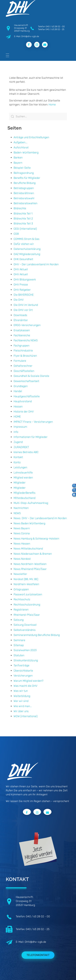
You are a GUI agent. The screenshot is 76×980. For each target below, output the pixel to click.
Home (52, 105)
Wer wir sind (21, 701)
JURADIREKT (21, 447)
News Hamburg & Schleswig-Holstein (36, 539)
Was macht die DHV (25, 686)
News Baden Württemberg (29, 523)
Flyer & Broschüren (25, 356)
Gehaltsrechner (23, 366)
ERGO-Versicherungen (27, 325)
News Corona (22, 533)
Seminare (19, 640)
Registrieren (21, 610)
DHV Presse (21, 285)
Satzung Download (25, 625)
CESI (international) (25, 229)
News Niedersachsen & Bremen (33, 554)
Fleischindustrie (23, 351)
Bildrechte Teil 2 (23, 219)
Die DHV (19, 300)
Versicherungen (23, 676)
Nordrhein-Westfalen (26, 584)
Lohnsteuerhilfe (23, 473)
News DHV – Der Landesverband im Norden (40, 518)
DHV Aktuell (21, 269)
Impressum (20, 427)
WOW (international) (26, 716)
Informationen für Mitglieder (31, 437)
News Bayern (22, 528)
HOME (17, 417)
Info (16, 432)
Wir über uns (21, 711)
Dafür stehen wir (24, 244)
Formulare (20, 361)
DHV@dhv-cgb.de (35, 942)
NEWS (17, 513)
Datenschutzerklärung (27, 249)
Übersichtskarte (23, 671)
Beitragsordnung (24, 173)
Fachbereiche (22, 335)
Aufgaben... (20, 142)
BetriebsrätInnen (24, 193)
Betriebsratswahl (24, 198)
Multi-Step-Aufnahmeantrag (31, 503)
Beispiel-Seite (22, 168)
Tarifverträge (21, 665)
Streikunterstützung (26, 660)
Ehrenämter (21, 320)
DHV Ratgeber (22, 290)
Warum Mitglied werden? (28, 681)
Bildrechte (20, 208)
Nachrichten (21, 508)
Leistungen (20, 467)
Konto (17, 462)
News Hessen (22, 544)
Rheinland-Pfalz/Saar (27, 615)
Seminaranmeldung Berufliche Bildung (37, 635)
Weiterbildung (22, 696)
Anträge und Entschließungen (31, 137)
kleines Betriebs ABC (26, 452)
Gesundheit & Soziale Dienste (31, 376)
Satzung (19, 620)
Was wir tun (21, 691)
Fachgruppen (21, 346)
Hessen (18, 407)
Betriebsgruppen (24, 188)
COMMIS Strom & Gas (26, 239)
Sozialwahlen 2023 (25, 650)
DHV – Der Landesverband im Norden (36, 264)
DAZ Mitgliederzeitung (27, 254)
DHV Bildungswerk (25, 280)
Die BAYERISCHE (24, 295)
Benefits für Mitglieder (27, 178)
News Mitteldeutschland (28, 549)
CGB (16, 234)
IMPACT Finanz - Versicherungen (33, 422)
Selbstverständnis (25, 630)
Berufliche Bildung (25, 183)
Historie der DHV (24, 412)
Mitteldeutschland (24, 498)
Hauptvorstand (23, 401)
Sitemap (19, 645)
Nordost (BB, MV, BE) (26, 579)
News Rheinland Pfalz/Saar (30, 569)
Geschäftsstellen (24, 371)
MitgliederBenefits (24, 493)
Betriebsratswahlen (25, 203)
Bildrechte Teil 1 (23, 213)
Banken (18, 158)
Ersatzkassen (22, 330)
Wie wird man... (23, 706)
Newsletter (20, 574)
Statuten (19, 655)
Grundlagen (21, 386)
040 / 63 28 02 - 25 (55, 29)
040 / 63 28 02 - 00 (55, 26)
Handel (18, 391)
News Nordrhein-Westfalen (30, 564)
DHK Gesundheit (23, 259)
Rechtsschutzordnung (27, 605)
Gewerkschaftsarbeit (26, 381)
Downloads (20, 315)
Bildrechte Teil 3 (23, 224)
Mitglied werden (23, 478)
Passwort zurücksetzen (28, 594)
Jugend (18, 442)
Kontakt (18, 457)
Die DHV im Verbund (26, 305)
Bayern (18, 163)
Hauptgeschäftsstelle (27, 396)
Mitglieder (20, 483)
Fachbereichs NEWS (26, 340)
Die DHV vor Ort (23, 310)
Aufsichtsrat (21, 147)
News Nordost (22, 559)
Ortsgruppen (21, 589)
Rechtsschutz (22, 599)
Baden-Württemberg (26, 152)
